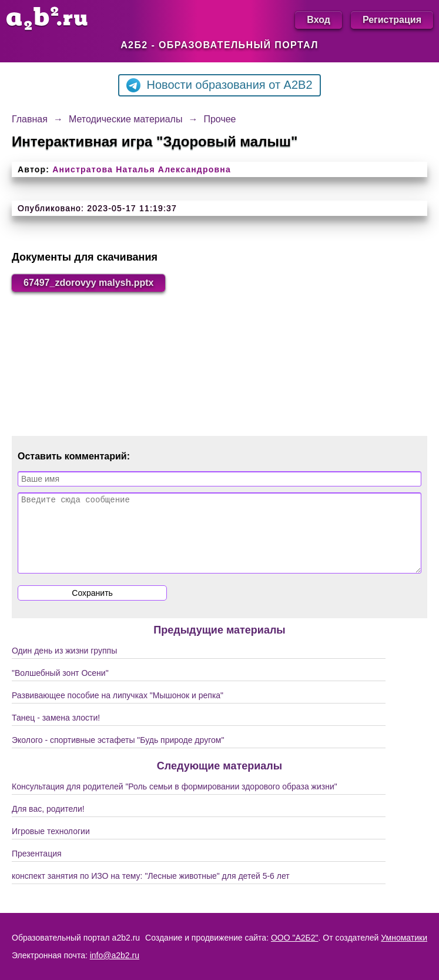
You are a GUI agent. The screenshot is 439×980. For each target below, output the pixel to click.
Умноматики (404, 938)
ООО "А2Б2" (295, 938)
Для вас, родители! (48, 823)
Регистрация (392, 20)
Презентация (37, 868)
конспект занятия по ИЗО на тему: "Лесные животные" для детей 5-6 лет (151, 890)
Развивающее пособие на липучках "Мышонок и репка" (118, 709)
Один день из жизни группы (64, 665)
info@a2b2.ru (115, 955)
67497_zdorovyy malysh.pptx (88, 283)
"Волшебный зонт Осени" (60, 687)
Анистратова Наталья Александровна (142, 169)
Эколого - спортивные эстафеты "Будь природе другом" (118, 754)
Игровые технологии (51, 845)
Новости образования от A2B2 (219, 85)
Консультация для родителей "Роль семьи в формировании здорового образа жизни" (175, 801)
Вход (319, 20)
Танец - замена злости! (56, 732)
